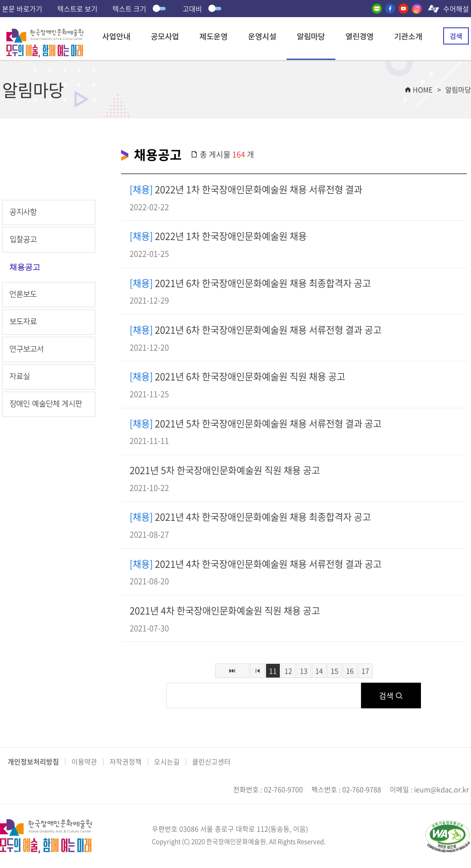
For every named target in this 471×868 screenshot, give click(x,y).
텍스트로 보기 (77, 9)
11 (273, 671)
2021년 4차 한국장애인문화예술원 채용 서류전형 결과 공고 (256, 563)
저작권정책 (126, 761)
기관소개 (408, 36)
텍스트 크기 (140, 9)
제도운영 (213, 36)
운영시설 (262, 36)
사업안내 (116, 36)
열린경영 (359, 36)
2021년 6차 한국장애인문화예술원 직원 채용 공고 (237, 376)
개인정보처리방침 (33, 761)
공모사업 (165, 36)
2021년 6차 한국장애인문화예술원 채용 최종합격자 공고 (250, 283)
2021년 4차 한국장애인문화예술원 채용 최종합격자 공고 (250, 516)
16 (350, 671)
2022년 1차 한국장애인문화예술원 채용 (218, 236)
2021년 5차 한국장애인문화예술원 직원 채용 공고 (225, 470)
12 (288, 671)
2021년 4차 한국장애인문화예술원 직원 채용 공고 (225, 610)
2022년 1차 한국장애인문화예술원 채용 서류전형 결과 (246, 189)
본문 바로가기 (22, 9)
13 (304, 671)
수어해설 (456, 9)
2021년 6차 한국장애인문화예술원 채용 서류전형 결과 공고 (256, 329)
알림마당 (311, 36)
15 (335, 671)
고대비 (203, 9)
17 (365, 671)
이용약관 (84, 761)
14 (319, 671)
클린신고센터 (211, 761)
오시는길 (167, 761)
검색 (456, 36)
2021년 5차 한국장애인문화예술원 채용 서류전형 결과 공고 (256, 423)
